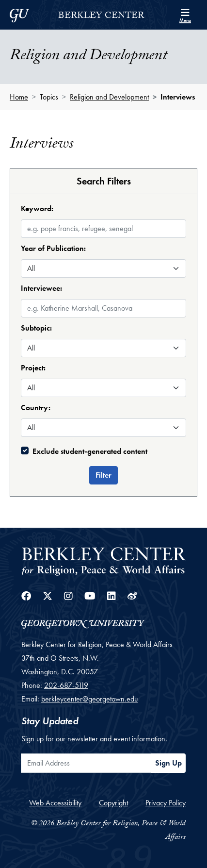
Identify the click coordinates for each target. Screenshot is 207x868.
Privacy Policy (166, 803)
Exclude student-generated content (90, 451)
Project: (33, 368)
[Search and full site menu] (185, 15)
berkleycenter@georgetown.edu (89, 699)
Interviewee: (41, 288)
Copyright (113, 803)
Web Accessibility (55, 803)
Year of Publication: (53, 248)
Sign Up (168, 763)
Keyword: (37, 209)
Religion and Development (109, 97)
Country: (36, 408)
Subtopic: (36, 328)
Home (19, 97)
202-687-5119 (66, 685)
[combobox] (103, 300)
